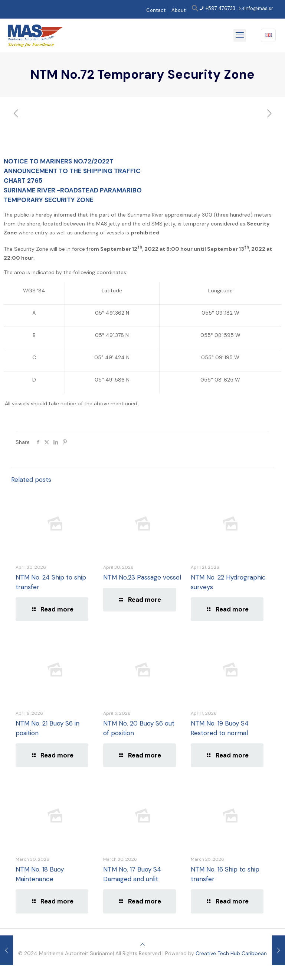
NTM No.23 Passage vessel (142, 577)
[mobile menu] (240, 35)
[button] (195, 10)
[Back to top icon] (142, 944)
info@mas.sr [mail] (259, 8)
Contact (156, 10)
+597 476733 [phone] (220, 8)
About (178, 10)
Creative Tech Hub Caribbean (231, 953)
